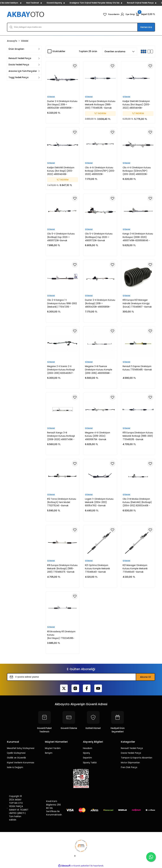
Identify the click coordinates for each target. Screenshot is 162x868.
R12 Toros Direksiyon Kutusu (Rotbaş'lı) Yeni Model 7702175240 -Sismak (62, 502)
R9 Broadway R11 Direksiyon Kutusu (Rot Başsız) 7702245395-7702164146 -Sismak (61, 635)
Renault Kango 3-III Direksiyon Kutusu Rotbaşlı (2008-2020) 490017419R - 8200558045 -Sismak (61, 436)
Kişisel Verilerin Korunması (21, 763)
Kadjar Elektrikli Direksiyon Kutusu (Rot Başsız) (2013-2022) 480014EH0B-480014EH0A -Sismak (136, 105)
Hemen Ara (146, 27)
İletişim (49, 753)
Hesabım (88, 748)
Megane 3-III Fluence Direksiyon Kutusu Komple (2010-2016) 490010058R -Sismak (99, 370)
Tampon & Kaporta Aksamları (137, 758)
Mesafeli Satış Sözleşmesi (21, 748)
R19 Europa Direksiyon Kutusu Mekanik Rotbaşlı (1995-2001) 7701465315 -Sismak (138, 436)
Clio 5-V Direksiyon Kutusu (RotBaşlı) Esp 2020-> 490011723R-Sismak (61, 237)
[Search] (81, 27)
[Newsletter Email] (81, 677)
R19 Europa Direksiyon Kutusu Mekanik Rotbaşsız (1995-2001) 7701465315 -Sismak (100, 105)
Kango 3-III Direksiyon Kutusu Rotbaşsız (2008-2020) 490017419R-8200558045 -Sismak (138, 237)
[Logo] (26, 14)
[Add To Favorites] (75, 66)
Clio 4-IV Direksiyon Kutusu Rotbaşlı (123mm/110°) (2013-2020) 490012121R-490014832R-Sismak (100, 171)
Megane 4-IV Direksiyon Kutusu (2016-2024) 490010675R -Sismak (98, 436)
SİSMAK (25, 41)
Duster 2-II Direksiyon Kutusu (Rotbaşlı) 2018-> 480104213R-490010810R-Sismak (100, 304)
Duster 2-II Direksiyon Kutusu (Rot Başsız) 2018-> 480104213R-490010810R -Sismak (62, 105)
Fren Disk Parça (129, 767)
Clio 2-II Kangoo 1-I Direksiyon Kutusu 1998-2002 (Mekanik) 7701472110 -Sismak (62, 304)
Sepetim (87, 758)
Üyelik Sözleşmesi (16, 753)
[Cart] (145, 14)
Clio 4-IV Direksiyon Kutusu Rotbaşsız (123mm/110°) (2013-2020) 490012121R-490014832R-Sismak (137, 171)
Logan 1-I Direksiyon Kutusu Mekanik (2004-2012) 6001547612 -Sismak (99, 502)
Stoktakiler (59, 51)
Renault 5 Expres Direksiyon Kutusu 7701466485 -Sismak (137, 368)
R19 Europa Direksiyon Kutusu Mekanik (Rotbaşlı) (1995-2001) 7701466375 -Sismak (62, 569)
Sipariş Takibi (90, 763)
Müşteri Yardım (53, 748)
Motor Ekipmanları (130, 763)
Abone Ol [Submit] (145, 677)
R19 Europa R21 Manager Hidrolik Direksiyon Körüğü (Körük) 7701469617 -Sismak (137, 303)
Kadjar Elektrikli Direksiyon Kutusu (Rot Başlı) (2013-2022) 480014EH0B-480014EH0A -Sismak (61, 171)
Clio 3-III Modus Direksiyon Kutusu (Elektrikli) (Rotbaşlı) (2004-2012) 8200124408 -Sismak (137, 502)
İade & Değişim (15, 767)
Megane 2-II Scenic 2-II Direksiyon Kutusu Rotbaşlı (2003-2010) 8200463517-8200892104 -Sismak (61, 370)
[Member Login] (127, 14)
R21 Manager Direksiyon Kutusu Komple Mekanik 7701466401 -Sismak (135, 569)
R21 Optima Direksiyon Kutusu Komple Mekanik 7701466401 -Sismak (97, 569)
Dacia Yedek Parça (131, 753)
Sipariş (86, 753)
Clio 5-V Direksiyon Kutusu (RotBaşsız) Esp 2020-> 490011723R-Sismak (99, 237)
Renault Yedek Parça (132, 748)
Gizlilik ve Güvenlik (16, 758)
